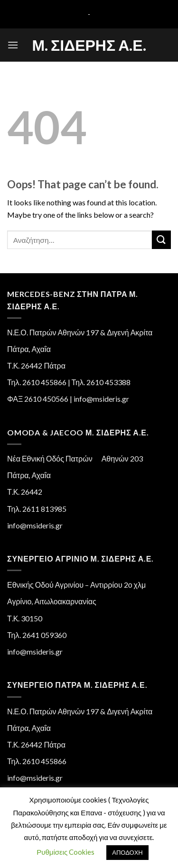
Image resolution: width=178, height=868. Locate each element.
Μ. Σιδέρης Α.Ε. (89, 45)
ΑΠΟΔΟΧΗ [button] (127, 852)
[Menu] (13, 45)
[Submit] (161, 240)
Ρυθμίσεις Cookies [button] (66, 852)
